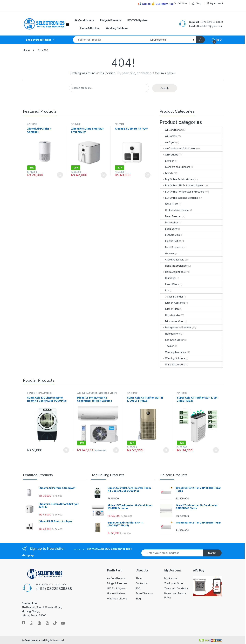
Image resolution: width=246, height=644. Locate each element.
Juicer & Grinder (172, 297)
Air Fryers (76, 124)
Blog (138, 599)
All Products (169, 155)
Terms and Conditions (176, 588)
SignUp (212, 553)
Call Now (180, 3)
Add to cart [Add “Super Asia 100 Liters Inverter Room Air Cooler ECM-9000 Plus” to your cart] (66, 450)
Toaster (167, 346)
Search (165, 88)
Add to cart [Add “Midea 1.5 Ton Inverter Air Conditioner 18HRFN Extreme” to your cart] (116, 450)
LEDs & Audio (170, 315)
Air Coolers (169, 136)
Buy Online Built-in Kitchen (177, 179)
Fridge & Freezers (111, 20)
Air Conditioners (84, 20)
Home (26, 50)
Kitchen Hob (169, 309)
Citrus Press (169, 204)
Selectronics (32, 640)
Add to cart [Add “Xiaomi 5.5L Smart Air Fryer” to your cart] (148, 175)
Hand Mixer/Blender (174, 266)
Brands (166, 173)
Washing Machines (173, 352)
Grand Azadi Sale (172, 260)
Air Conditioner (171, 130)
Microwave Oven (172, 321)
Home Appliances (172, 272)
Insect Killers (169, 284)
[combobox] (111, 40)
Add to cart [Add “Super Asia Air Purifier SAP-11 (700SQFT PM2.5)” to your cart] (166, 450)
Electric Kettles (171, 241)
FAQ (138, 588)
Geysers (167, 253)
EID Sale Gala (170, 235)
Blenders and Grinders (175, 167)
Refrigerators (170, 334)
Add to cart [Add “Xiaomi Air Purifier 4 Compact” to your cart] (60, 175)
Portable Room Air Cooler (40, 393)
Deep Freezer (170, 216)
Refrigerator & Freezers (176, 327)
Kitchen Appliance (173, 303)
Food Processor (172, 247)
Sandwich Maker (172, 340)
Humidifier (168, 278)
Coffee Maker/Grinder (175, 210)
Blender (167, 161)
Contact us (142, 583)
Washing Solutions (117, 28)
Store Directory (144, 593)
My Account (215, 3)
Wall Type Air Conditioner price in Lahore (97, 393)
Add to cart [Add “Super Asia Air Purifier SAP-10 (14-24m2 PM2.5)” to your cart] (216, 450)
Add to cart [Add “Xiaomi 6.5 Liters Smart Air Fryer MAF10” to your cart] (104, 175)
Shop (197, 3)
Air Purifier (32, 124)
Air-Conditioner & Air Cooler (178, 148)
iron (165, 290)
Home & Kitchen (90, 28)
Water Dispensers (172, 365)
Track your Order (174, 583)
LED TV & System (137, 20)
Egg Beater (169, 229)
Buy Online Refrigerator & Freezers (182, 192)
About (139, 578)
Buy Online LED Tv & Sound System (182, 185)
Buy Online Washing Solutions (179, 198)
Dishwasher (169, 222)
